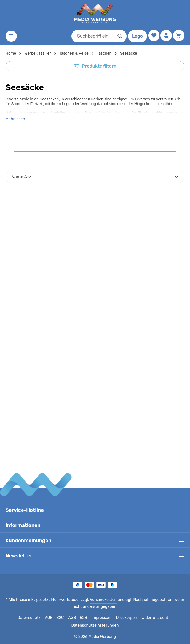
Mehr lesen (15, 119)
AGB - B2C (56, 618)
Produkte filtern (95, 66)
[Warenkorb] (179, 36)
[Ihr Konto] (166, 36)
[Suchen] (118, 36)
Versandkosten (103, 600)
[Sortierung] (95, 177)
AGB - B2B (79, 618)
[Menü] (11, 36)
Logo (136, 36)
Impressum (102, 618)
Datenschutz (31, 618)
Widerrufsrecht (153, 618)
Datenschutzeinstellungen (95, 626)
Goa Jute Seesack (114, 112)
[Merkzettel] (153, 36)
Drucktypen (126, 618)
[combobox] (91, 36)
